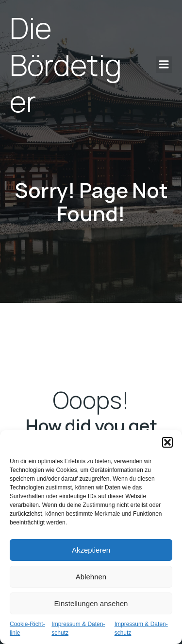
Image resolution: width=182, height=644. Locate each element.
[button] (167, 442)
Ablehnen (91, 577)
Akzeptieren (91, 550)
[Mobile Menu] (164, 65)
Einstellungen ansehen (91, 603)
